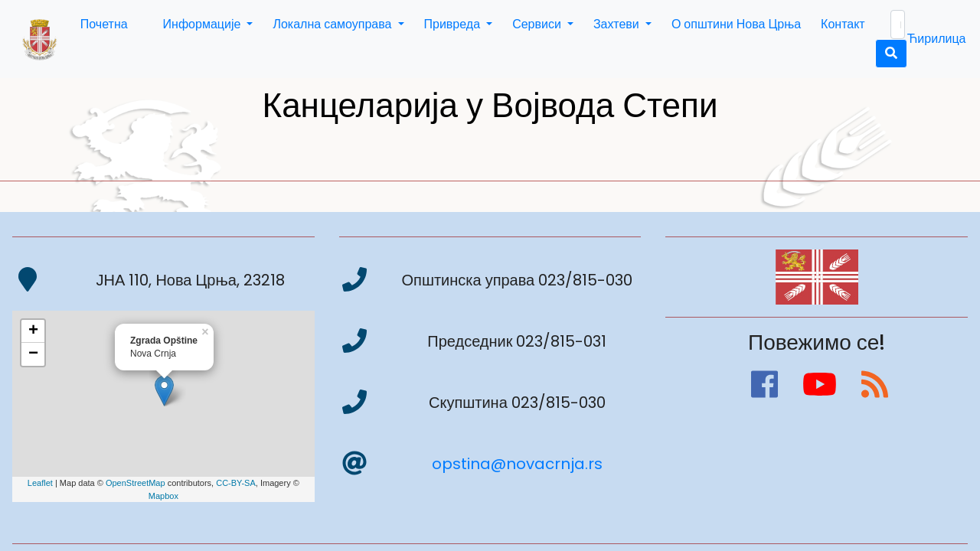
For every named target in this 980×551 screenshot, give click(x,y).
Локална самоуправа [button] (333, 24)
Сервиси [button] (538, 24)
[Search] (898, 24)
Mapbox (163, 496)
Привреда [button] (454, 24)
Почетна (104, 24)
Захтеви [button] (618, 24)
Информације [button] (204, 24)
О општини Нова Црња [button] (736, 24)
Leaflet (40, 483)
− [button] (33, 354)
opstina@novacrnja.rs (517, 464)
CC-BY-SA (236, 483)
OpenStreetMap (136, 483)
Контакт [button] (843, 24)
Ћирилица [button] (937, 39)
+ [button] (33, 331)
